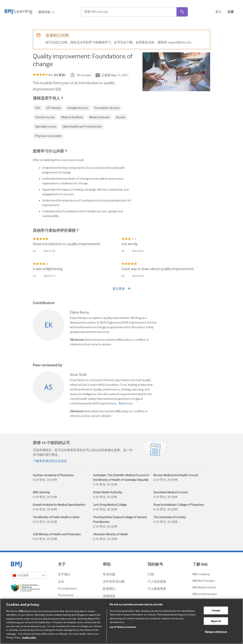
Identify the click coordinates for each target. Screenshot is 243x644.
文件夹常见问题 (114, 582)
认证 (61, 582)
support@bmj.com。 (181, 42)
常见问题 (109, 574)
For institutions (67, 589)
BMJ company (201, 574)
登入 (219, 12)
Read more (125, 403)
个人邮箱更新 (157, 589)
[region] (121, 621)
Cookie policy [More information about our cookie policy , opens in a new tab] (29, 637)
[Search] (129, 12)
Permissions (66, 595)
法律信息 (109, 596)
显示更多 (121, 289)
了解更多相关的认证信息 (50, 461)
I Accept (216, 610)
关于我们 (64, 574)
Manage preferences (216, 632)
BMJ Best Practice (204, 581)
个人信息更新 (157, 582)
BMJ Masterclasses (204, 587)
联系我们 (109, 589)
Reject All (216, 621)
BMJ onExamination (205, 594)
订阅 (151, 574)
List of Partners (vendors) (123, 627)
